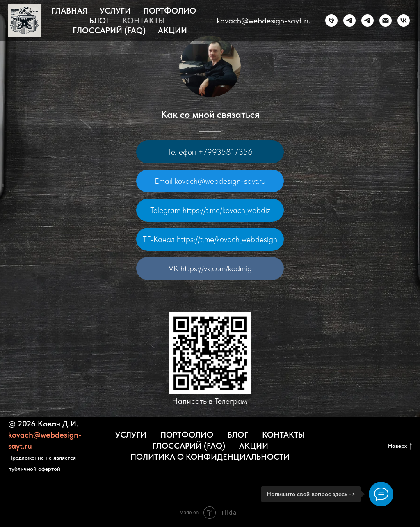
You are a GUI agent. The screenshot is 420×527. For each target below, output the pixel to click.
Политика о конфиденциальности (210, 457)
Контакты (144, 21)
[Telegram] (349, 21)
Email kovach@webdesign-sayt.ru (210, 181)
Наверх (400, 446)
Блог (99, 21)
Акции (172, 30)
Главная (69, 11)
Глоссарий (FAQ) (109, 30)
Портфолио (170, 11)
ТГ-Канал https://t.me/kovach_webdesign (210, 239)
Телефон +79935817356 (210, 152)
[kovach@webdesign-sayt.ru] (386, 21)
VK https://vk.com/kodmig (210, 268)
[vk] (404, 21)
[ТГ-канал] (367, 21)
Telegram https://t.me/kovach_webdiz (210, 210)
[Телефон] (331, 21)
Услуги (115, 11)
